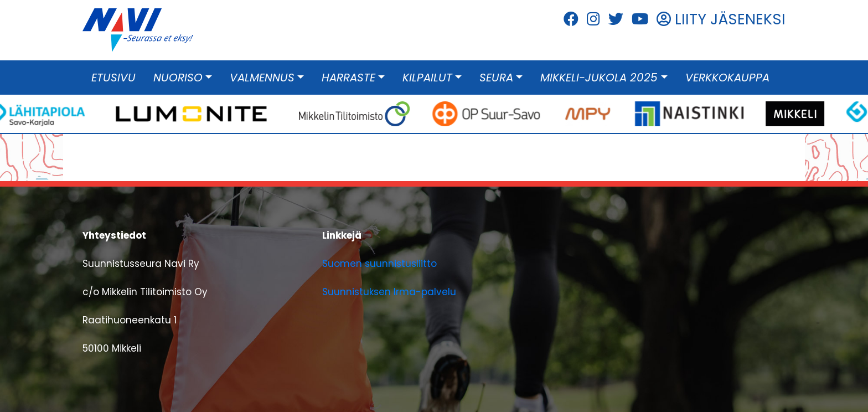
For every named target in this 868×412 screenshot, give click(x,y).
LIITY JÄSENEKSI (721, 19)
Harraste (348, 78)
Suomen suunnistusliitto (379, 264)
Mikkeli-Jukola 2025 (599, 78)
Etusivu (113, 78)
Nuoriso (178, 78)
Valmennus (262, 78)
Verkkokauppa (727, 78)
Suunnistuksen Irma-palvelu (389, 292)
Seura (496, 78)
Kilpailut (427, 78)
